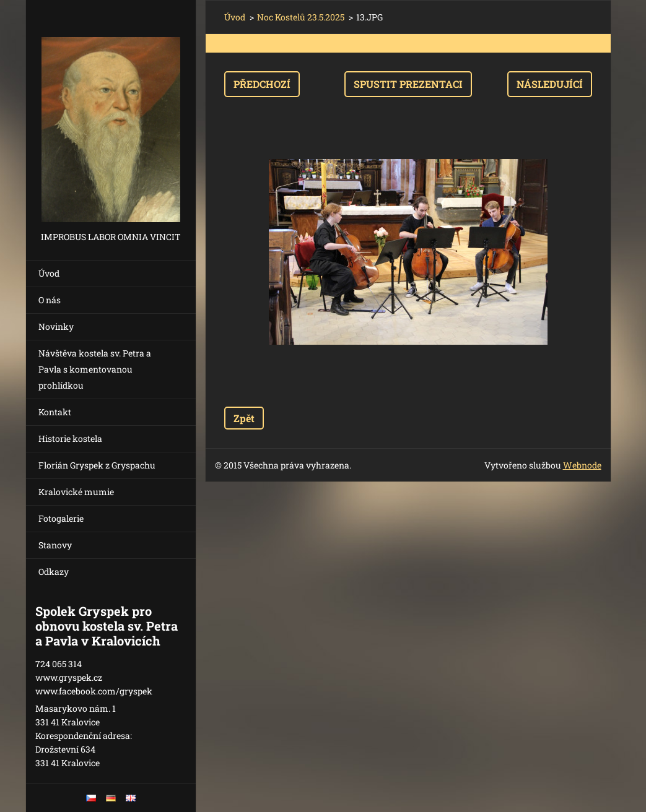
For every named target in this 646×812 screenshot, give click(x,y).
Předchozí (262, 84)
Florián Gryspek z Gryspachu (97, 465)
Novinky (56, 326)
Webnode (582, 465)
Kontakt (55, 412)
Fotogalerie (61, 518)
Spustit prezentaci (408, 84)
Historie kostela (70, 438)
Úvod (49, 273)
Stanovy (55, 545)
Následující (550, 84)
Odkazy (54, 572)
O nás (50, 300)
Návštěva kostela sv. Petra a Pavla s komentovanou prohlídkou (95, 369)
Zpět (244, 418)
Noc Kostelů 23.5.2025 (301, 17)
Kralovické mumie (76, 492)
